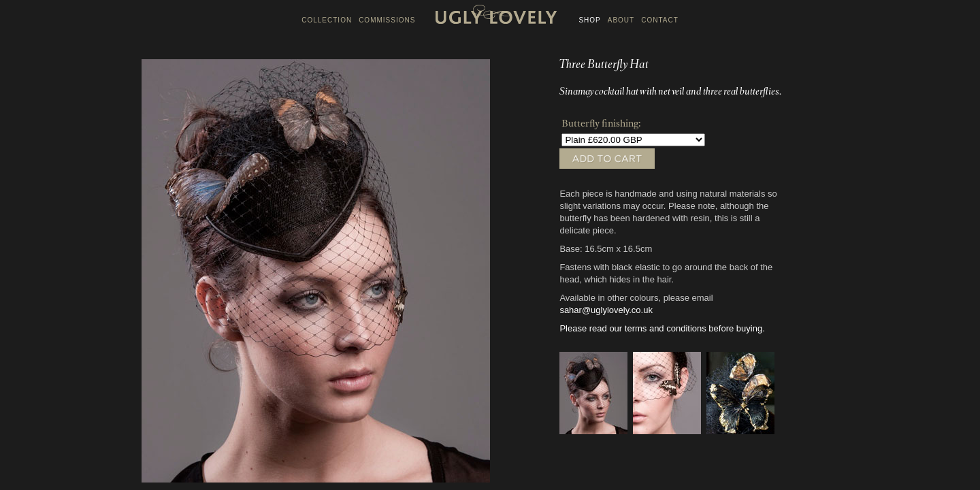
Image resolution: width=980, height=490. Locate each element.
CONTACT (660, 20)
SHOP (589, 20)
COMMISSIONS (387, 20)
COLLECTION (327, 20)
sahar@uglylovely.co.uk (606, 310)
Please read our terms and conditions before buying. (662, 328)
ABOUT (621, 20)
